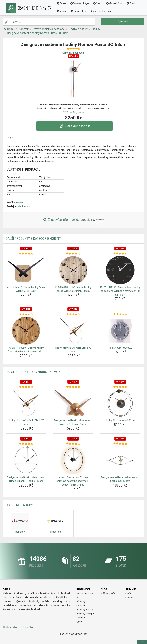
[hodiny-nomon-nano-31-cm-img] (120, 403)
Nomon (20, 202)
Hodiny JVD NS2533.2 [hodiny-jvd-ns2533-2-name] (120, 348)
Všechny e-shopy (85, 614)
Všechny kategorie (101, 11)
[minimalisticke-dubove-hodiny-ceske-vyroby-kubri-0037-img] (26, 270)
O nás (128, 594)
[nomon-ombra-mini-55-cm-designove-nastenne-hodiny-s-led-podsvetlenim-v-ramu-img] (73, 460)
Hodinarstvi (24, 206)
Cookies (129, 598)
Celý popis (78, 112)
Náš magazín (108, 594)
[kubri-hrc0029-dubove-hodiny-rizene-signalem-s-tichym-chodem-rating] (26, 314)
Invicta (62, 11)
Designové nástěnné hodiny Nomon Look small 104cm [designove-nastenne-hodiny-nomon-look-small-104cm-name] (120, 479)
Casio (98, 3)
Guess (61, 3)
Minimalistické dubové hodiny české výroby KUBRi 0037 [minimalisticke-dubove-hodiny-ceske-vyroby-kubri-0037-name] (26, 289)
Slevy (79, 622)
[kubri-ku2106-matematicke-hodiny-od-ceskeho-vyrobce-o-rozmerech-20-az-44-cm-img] (120, 270)
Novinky (81, 618)
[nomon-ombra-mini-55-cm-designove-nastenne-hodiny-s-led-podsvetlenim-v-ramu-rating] (73, 444)
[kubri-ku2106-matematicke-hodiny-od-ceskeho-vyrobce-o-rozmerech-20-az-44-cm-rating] (120, 254)
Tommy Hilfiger (80, 3)
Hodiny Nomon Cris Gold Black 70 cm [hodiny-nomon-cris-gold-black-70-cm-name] (73, 350)
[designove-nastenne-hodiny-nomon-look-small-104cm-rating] (120, 444)
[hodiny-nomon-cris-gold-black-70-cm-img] (73, 331)
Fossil (131, 3)
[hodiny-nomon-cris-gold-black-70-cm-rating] (73, 314)
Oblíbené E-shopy (19, 505)
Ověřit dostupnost (74, 126)
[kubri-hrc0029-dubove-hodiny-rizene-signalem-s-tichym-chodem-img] (26, 331)
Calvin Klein (78, 11)
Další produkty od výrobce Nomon (33, 372)
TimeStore (29, 627)
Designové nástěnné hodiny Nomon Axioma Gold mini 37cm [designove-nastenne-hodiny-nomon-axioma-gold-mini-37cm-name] (73, 422)
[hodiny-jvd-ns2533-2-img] (120, 331)
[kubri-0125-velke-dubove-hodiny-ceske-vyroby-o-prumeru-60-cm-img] (73, 270)
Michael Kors (114, 3)
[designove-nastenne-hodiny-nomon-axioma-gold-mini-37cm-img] (73, 403)
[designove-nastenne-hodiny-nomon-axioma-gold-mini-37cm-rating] (73, 387)
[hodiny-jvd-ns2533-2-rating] (120, 314)
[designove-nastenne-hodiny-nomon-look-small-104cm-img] (120, 460)
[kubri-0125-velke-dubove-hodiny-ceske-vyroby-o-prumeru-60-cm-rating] (73, 254)
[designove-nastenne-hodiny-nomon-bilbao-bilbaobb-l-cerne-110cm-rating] (26, 444)
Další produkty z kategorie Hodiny (33, 238)
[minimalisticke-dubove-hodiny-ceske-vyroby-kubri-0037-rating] (26, 254)
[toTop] (142, 642)
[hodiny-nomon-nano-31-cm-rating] (120, 387)
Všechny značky (85, 610)
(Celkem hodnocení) (73, 53)
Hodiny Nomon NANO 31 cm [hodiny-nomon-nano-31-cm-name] (120, 420)
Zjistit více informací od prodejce (73, 220)
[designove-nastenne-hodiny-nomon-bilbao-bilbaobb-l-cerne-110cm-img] (26, 460)
